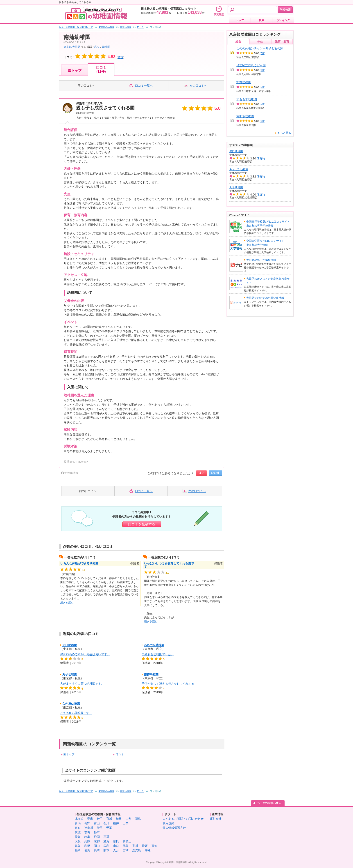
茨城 (78, 832)
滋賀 (106, 841)
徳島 (126, 846)
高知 (154, 846)
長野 (87, 823)
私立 (97, 47)
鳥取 (78, 846)
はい (201, 473)
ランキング (283, 20)
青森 (90, 819)
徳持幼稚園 (151, 674)
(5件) (262, 70)
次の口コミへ (198, 86)
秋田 (119, 819)
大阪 (78, 841)
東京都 (68, 47)
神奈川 (89, 828)
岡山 (97, 846)
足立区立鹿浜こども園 (251, 65)
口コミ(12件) (101, 69)
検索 (262, 20)
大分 (116, 850)
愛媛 (145, 846)
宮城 (109, 819)
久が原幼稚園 (71, 704)
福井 (116, 823)
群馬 (87, 832)
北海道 (79, 819)
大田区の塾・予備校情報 (261, 260)
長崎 (97, 850)
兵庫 (87, 841)
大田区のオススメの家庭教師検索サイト (268, 281)
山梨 (126, 823)
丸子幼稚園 (70, 674)
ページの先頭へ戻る (269, 803)
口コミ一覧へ (144, 86)
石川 (106, 823)
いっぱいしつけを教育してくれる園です (169, 565)
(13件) (261, 158)
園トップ (75, 70)
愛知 (78, 837)
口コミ (120, 754)
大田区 (76, 47)
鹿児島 (137, 850)
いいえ (215, 473)
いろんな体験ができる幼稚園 (79, 563)
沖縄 (148, 850)
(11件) (261, 195)
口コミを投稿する (142, 524)
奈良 (116, 841)
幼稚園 (106, 47)
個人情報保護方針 (174, 828)
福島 (138, 819)
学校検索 (285, 10)
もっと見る (284, 133)
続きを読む (67, 603)
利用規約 (168, 823)
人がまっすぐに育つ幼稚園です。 (82, 684)
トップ (240, 20)
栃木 (97, 832)
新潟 (78, 823)
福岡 (78, 850)
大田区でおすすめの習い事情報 (265, 298)
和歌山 (127, 841)
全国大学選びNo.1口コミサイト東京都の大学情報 (265, 243)
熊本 (106, 850)
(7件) (262, 53)
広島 (106, 846)
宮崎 (126, 850)
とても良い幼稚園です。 (76, 713)
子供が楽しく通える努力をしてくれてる (168, 684)
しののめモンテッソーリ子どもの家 (260, 48)
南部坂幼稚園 (245, 116)
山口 (116, 846)
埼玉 (100, 828)
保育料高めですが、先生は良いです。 (85, 654)
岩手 (100, 819)
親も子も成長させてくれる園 (105, 108)
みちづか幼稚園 (154, 645)
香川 (135, 846)
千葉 (109, 828)
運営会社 (216, 819)
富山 (97, 823)
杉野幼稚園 (244, 82)
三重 (106, 837)
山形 (129, 819)
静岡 (97, 837)
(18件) (261, 176)
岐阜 (87, 837)
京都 (97, 841)
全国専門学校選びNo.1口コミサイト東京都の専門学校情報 (268, 224)
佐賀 (87, 850)
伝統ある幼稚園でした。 (158, 654)
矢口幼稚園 (70, 645)
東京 (78, 828)
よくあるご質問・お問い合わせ (183, 819)
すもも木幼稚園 (247, 99)
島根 (87, 846)
